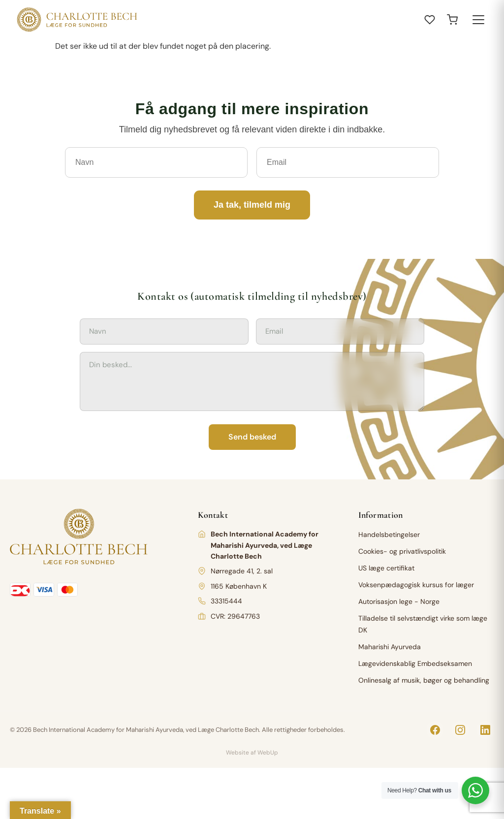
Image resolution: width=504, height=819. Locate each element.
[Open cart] (452, 20)
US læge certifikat (386, 568)
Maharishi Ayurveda (390, 647)
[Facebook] (435, 730)
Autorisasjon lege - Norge (399, 601)
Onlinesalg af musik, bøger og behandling (424, 680)
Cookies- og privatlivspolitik (402, 551)
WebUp (268, 753)
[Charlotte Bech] (76, 20)
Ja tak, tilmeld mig (252, 205)
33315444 (226, 601)
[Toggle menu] (478, 20)
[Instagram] (460, 730)
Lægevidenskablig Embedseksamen (415, 663)
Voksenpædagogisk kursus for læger (416, 585)
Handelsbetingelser (389, 535)
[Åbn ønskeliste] (430, 20)
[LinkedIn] (485, 730)
